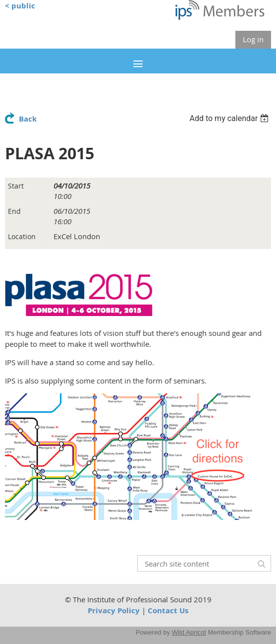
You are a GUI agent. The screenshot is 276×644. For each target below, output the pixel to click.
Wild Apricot (189, 632)
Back (28, 119)
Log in (253, 39)
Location (22, 236)
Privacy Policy (114, 611)
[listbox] (230, 118)
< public (20, 6)
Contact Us (168, 611)
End (14, 211)
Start (16, 186)
